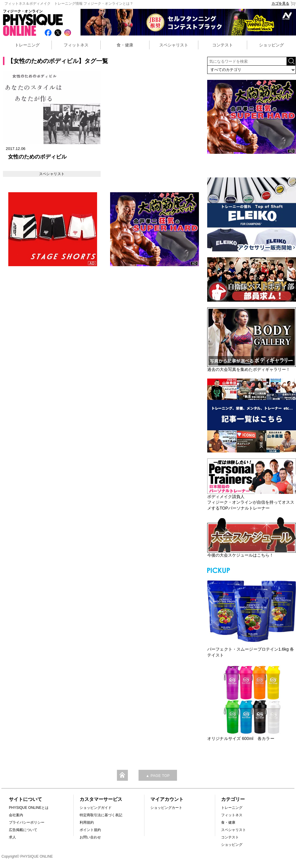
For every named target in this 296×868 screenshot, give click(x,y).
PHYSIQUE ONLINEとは (29, 808)
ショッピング (271, 45)
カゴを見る (284, 4)
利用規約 (87, 822)
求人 (12, 837)
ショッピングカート (166, 808)
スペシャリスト (174, 45)
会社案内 (16, 815)
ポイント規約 (90, 830)
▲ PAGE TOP (158, 776)
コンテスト (223, 45)
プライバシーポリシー (27, 822)
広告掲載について (23, 830)
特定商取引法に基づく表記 (101, 815)
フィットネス (76, 45)
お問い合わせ (90, 837)
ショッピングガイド (96, 808)
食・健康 (125, 45)
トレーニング (27, 45)
